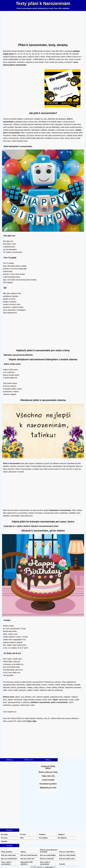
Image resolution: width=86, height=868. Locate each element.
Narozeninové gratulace (48, 784)
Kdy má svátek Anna (8, 855)
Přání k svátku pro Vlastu (48, 772)
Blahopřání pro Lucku (48, 788)
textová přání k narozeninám (15, 65)
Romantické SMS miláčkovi (27, 863)
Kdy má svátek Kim (47, 859)
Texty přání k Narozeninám (43, 3)
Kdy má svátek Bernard (29, 855)
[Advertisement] (43, 26)
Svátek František (48, 780)
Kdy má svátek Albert (67, 852)
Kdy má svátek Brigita (48, 855)
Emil (29, 721)
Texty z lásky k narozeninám (6, 863)
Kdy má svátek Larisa (67, 859)
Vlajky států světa (48, 776)
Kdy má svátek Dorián (9, 859)
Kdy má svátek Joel (27, 859)
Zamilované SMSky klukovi (48, 767)
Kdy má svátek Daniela (67, 855)
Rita (35, 721)
